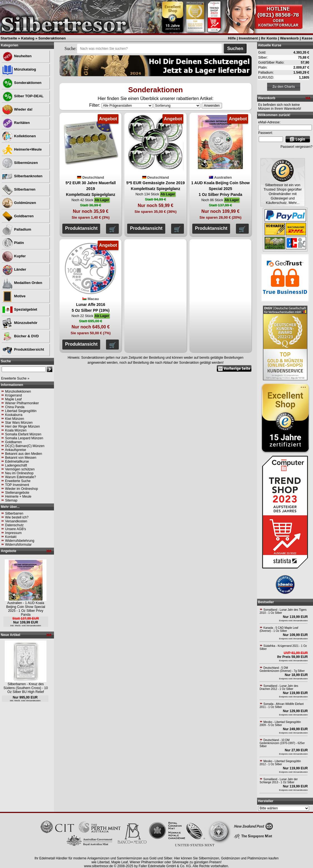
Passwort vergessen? (296, 147)
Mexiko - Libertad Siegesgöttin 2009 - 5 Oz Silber (280, 724)
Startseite (9, 38)
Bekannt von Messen (21, 458)
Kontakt (11, 537)
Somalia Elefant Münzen (23, 434)
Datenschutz (14, 525)
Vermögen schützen (20, 469)
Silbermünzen (20, 163)
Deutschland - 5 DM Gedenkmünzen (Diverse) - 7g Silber (282, 669)
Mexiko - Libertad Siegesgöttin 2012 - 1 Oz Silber (280, 763)
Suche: (71, 48)
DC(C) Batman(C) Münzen (25, 446)
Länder (14, 269)
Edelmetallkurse (17, 462)
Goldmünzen (19, 203)
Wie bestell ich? (17, 517)
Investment (248, 38)
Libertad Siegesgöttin (21, 411)
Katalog (28, 38)
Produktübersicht (23, 349)
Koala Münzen (16, 430)
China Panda (15, 407)
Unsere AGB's (15, 529)
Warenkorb (289, 38)
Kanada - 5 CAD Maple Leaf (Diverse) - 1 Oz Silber (279, 629)
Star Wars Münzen (19, 423)
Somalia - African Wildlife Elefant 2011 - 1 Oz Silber (282, 705)
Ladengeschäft (16, 465)
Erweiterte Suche (18, 481)
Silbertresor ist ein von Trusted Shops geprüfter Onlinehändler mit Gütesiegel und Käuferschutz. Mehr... (283, 194)
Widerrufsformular (18, 545)
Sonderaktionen (52, 38)
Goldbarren (18, 216)
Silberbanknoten (22, 176)
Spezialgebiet (20, 309)
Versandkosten (16, 521)
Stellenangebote (17, 493)
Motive (14, 296)
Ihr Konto (269, 38)
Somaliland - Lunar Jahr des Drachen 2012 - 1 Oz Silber (279, 687)
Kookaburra (14, 415)
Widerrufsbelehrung (20, 541)
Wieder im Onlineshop (21, 489)
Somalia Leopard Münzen (24, 438)
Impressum (13, 533)
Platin (13, 243)
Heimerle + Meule (18, 497)
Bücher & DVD (20, 336)
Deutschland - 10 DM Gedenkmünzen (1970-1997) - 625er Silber (282, 743)
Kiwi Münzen (14, 419)
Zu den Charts (284, 87)
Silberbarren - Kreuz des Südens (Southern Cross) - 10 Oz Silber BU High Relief (26, 688)
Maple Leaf (13, 399)
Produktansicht (81, 228)
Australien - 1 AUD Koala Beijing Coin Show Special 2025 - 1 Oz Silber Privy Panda (26, 609)
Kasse (307, 38)
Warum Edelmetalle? (20, 477)
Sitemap (11, 500)
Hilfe (232, 38)
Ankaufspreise (16, 450)
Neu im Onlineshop (19, 473)
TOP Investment (17, 485)
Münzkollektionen (18, 391)
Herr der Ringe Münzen (22, 426)
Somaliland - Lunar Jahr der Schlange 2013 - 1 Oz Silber (279, 781)
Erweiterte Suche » (15, 378)
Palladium (17, 229)
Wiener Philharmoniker (22, 403)
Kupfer (14, 256)
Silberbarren (19, 189)
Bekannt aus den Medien (24, 454)
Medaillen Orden (22, 283)
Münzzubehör (20, 323)
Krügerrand (13, 395)
